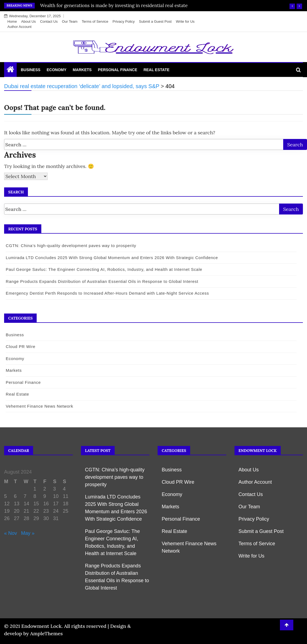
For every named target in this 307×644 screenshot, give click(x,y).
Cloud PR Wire (20, 346)
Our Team (70, 21)
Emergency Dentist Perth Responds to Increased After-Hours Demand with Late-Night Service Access (107, 293)
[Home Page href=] (10, 71)
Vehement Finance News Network (39, 406)
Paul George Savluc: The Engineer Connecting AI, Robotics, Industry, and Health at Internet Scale (103, 269)
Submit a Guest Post (155, 21)
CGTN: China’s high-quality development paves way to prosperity (70, 246)
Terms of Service (95, 21)
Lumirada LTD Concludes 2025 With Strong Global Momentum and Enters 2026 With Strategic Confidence (111, 258)
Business (31, 70)
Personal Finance (118, 70)
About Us (28, 21)
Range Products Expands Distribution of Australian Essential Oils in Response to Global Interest (101, 281)
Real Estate (156, 70)
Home (12, 21)
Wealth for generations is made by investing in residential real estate (114, 5)
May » (28, 533)
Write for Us (185, 21)
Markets (82, 70)
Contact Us (49, 21)
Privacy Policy (124, 21)
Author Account (19, 27)
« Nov (11, 533)
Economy (56, 70)
